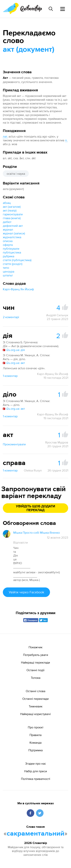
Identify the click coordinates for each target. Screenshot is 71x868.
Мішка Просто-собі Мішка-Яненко (37, 533)
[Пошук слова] (51, 9)
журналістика (12, 237)
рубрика (9, 256)
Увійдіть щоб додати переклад (35, 508)
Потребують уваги (36, 655)
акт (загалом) (12, 207)
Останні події (35, 670)
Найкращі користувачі (35, 714)
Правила (35, 735)
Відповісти (21, 542)
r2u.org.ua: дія (14, 350)
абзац (7, 203)
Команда (35, 743)
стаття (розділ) (13, 264)
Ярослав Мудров (57, 442)
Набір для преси (36, 771)
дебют (7, 222)
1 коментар (10, 376)
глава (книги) (12, 218)
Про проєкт (36, 727)
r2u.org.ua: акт (14, 363)
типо (6, 268)
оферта (8, 245)
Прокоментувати (14, 444)
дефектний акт (13, 226)
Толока (36, 678)
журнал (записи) (14, 233)
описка (8, 241)
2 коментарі (11, 317)
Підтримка (35, 750)
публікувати (11, 249)
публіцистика (12, 252)
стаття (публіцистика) (17, 260)
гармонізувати (13, 214)
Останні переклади (35, 699)
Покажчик (35, 647)
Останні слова (35, 691)
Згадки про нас (36, 763)
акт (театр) (10, 210)
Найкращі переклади (35, 662)
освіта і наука (16, 174)
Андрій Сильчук (57, 315)
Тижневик (36, 706)
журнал (8, 229)
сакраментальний (35, 834)
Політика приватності (36, 779)
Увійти (26, 592)
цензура (9, 271)
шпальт (8, 275)
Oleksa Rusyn (33, 470)
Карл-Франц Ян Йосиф (18, 289)
